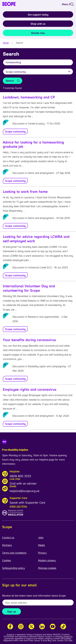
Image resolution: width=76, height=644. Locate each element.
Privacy (42, 553)
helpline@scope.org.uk (25, 491)
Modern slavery (47, 560)
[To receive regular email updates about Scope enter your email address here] (38, 603)
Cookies (7, 560)
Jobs (41, 537)
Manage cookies (47, 568)
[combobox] (38, 64)
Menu (68, 4)
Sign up (12, 612)
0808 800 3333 (20, 476)
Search (10, 81)
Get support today (38, 15)
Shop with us (38, 24)
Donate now (38, 33)
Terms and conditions (14, 553)
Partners (7, 545)
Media (41, 545)
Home (6, 43)
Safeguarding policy (13, 568)
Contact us (8, 537)
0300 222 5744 (18, 507)
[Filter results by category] (38, 72)
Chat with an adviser (23, 483)
